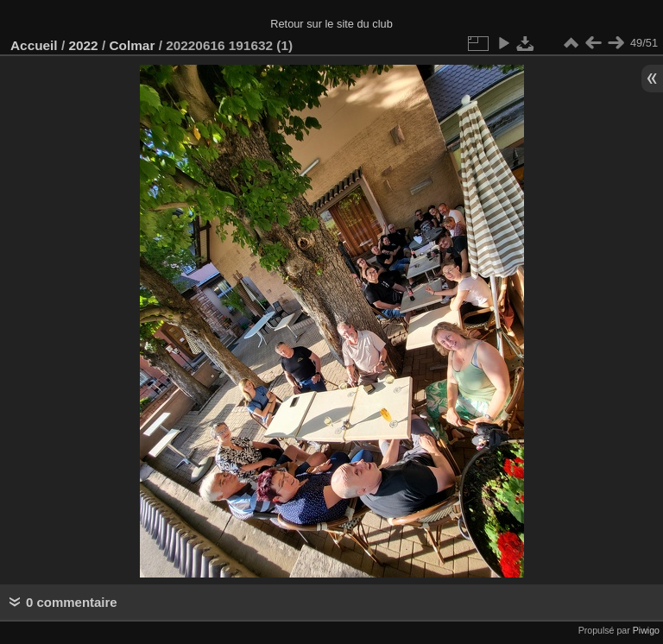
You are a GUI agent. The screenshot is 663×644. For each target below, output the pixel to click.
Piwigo (646, 630)
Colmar (132, 45)
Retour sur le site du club (331, 24)
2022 (83, 45)
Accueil (34, 45)
